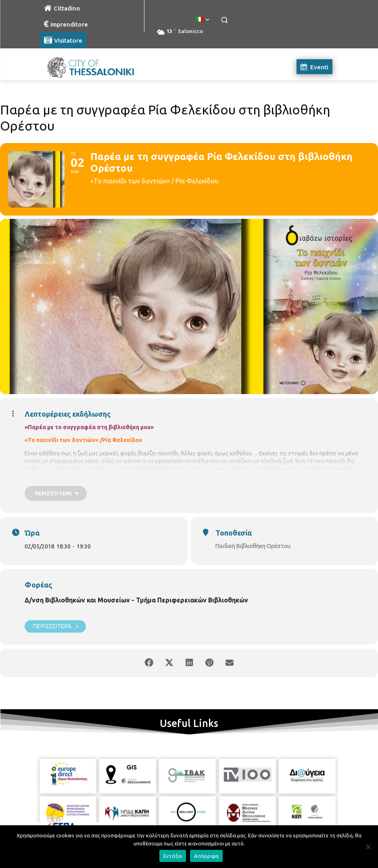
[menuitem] (203, 20)
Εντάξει (173, 856)
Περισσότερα (55, 626)
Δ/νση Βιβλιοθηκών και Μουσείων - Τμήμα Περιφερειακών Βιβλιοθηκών (136, 600)
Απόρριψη (206, 856)
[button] (225, 20)
